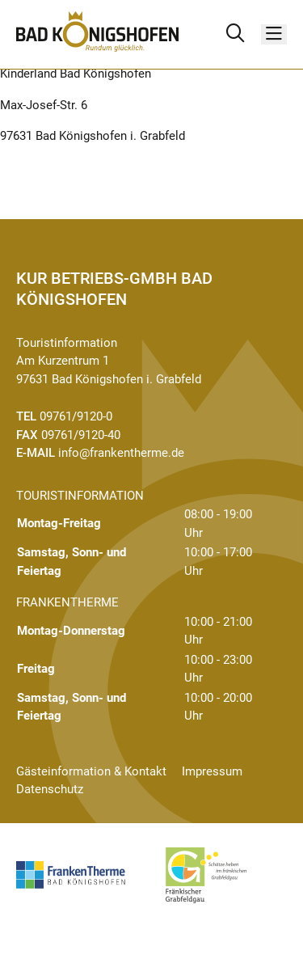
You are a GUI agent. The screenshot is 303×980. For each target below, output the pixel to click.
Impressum (212, 771)
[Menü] (274, 34)
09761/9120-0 (76, 416)
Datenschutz (50, 789)
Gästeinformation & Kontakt (91, 771)
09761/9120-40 (81, 435)
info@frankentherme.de (121, 453)
